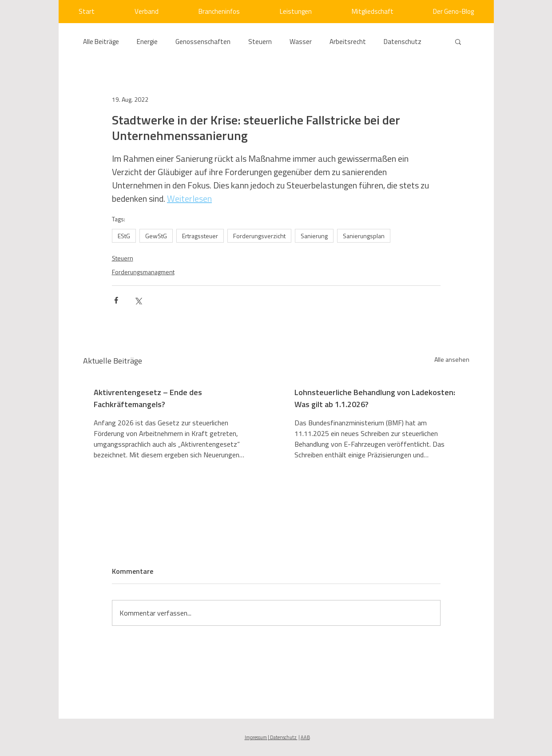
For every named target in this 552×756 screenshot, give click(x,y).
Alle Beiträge (101, 42)
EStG (124, 236)
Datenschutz (403, 42)
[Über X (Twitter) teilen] (138, 300)
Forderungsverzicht (259, 236)
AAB (305, 737)
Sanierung (314, 236)
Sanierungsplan (364, 236)
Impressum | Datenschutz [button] (271, 737)
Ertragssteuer (200, 236)
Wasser (301, 42)
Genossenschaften (203, 42)
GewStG (156, 236)
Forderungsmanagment (143, 272)
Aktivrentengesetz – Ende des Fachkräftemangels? (148, 398)
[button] (458, 41)
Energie (147, 42)
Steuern (260, 42)
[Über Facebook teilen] (116, 300)
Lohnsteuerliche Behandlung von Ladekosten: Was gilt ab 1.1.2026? (375, 398)
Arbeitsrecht (348, 42)
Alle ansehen (452, 359)
